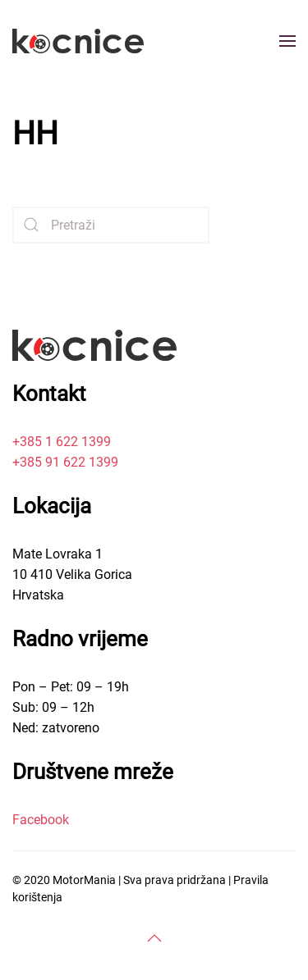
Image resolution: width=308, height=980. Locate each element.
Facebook (41, 820)
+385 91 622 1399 (65, 462)
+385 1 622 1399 (62, 442)
